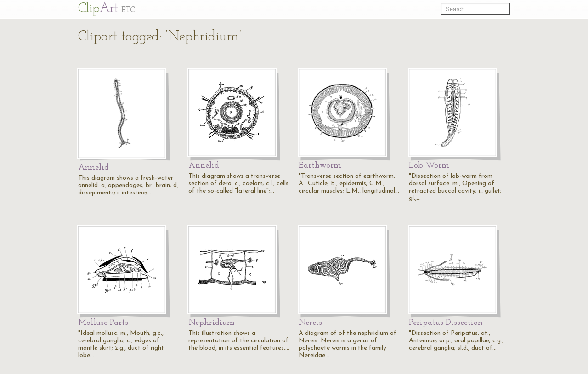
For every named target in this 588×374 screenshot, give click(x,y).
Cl (106, 9)
